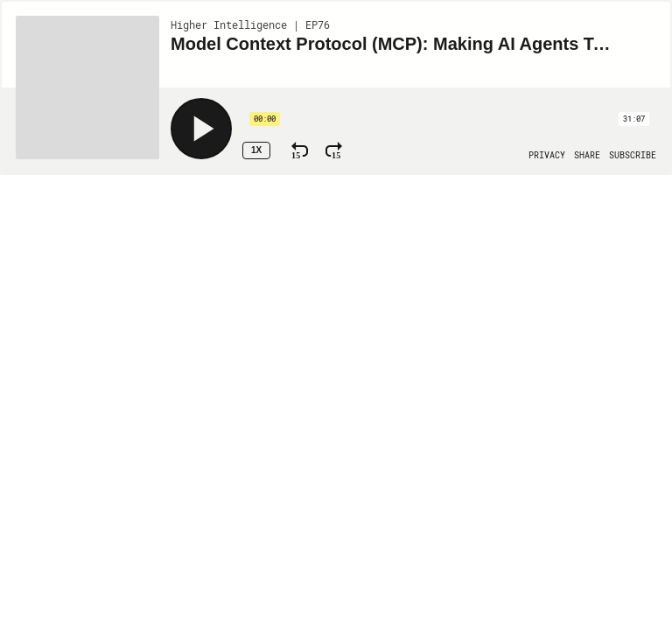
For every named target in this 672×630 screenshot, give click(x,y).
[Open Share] (587, 156)
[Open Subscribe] (633, 156)
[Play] (201, 129)
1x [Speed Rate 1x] (256, 150)
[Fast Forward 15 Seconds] (334, 150)
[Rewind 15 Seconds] (300, 150)
